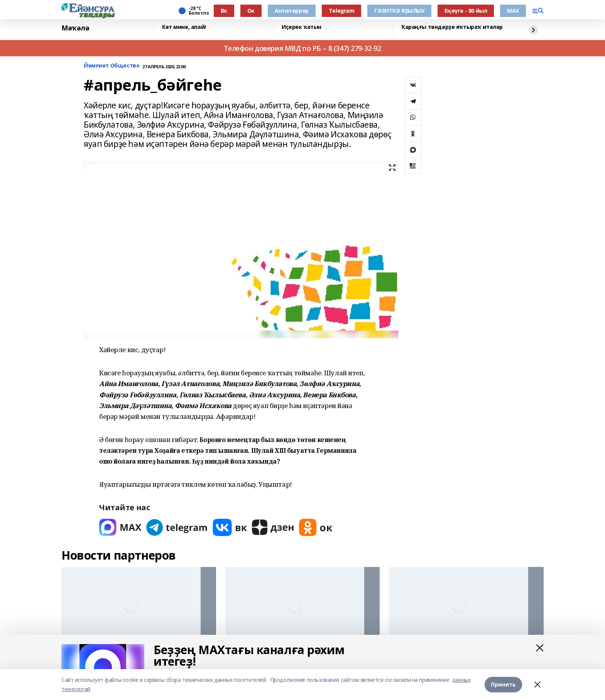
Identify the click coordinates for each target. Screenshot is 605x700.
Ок (251, 11)
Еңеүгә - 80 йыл (466, 11)
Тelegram (342, 11)
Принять (503, 684)
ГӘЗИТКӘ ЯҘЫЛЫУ (399, 11)
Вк (224, 11)
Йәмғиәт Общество (112, 66)
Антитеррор (292, 11)
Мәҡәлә (75, 28)
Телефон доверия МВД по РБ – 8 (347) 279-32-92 (302, 48)
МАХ (513, 11)
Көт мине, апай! (184, 27)
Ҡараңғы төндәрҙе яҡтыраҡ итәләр (452, 27)
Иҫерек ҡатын (302, 27)
